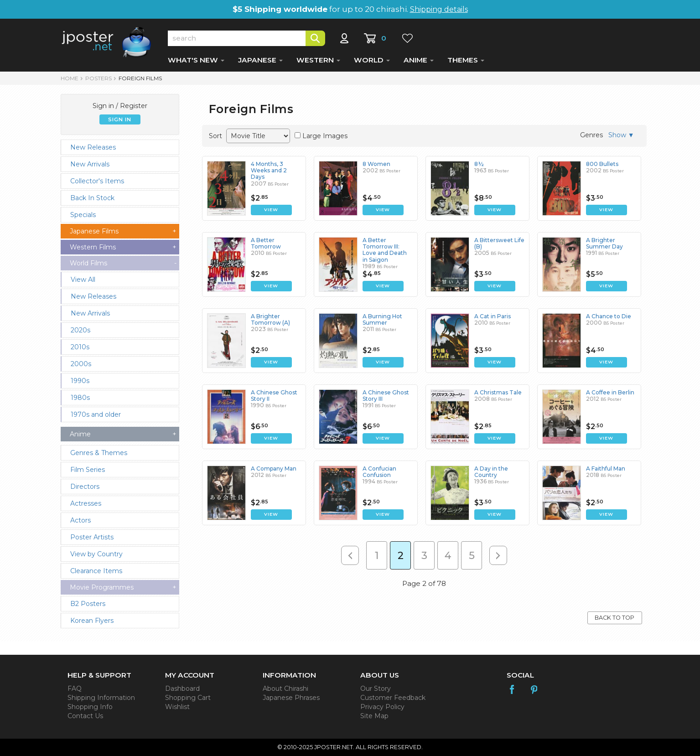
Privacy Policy (382, 707)
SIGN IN (120, 119)
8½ (479, 164)
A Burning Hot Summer (382, 319)
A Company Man (274, 469)
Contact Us (85, 716)
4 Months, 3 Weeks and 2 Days (269, 171)
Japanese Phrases (291, 698)
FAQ (75, 689)
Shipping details (439, 9)
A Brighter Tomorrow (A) (270, 319)
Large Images (325, 136)
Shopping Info (90, 707)
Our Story (376, 689)
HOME (70, 78)
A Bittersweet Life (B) (499, 243)
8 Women (376, 164)
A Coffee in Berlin (610, 392)
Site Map (374, 716)
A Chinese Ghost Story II (274, 396)
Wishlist (177, 707)
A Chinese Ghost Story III (386, 396)
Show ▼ (621, 135)
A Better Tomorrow (266, 243)
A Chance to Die (609, 316)
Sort (215, 136)
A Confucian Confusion (379, 472)
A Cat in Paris (493, 316)
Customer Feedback (393, 698)
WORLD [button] (372, 60)
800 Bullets (602, 164)
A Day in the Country (491, 472)
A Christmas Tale (498, 392)
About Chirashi (285, 689)
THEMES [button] (466, 60)
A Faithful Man (606, 469)
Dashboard (182, 689)
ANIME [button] (419, 60)
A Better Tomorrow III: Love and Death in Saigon (385, 250)
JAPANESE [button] (260, 60)
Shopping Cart (188, 698)
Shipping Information (101, 698)
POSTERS (99, 78)
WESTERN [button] (318, 60)
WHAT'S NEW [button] (196, 60)
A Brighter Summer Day (604, 243)
